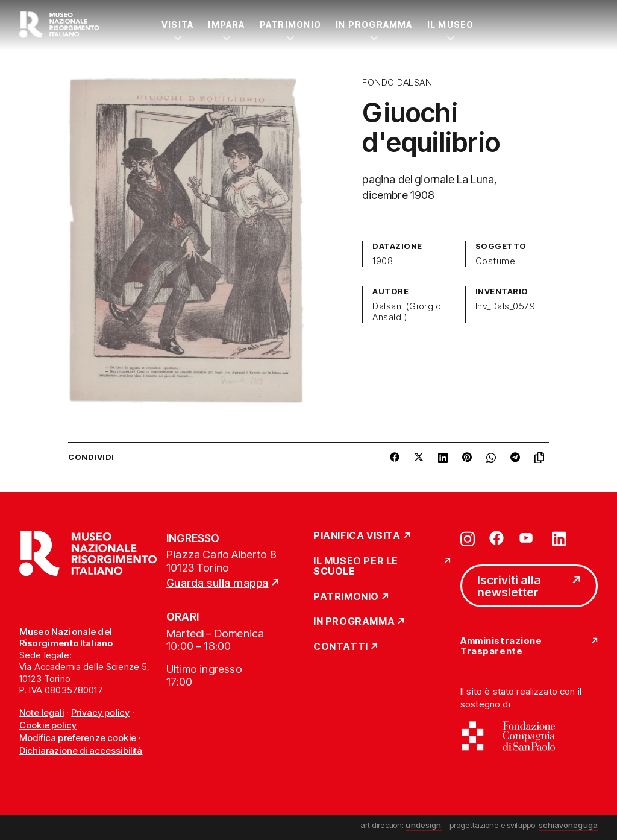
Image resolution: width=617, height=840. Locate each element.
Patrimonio (290, 24)
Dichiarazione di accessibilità (81, 750)
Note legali (42, 712)
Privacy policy (100, 712)
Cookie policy (48, 725)
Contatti (341, 647)
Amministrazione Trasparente (501, 646)
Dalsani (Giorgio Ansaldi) (407, 312)
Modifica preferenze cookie (78, 738)
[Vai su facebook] (496, 538)
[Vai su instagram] (468, 538)
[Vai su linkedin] (559, 538)
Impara (226, 24)
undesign (423, 825)
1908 (383, 261)
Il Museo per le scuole (356, 567)
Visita (177, 24)
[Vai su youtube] (528, 538)
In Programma (374, 24)
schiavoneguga (568, 825)
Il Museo (451, 24)
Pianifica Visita (357, 536)
